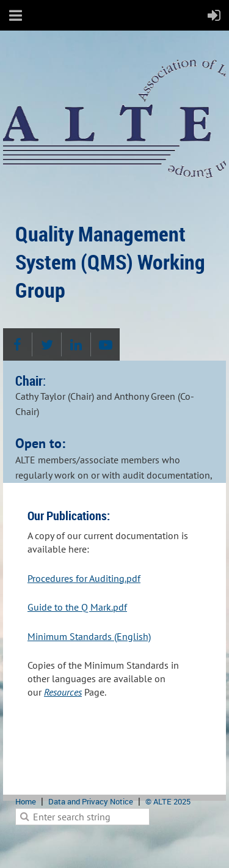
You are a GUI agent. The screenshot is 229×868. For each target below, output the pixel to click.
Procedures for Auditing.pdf (84, 578)
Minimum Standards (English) (89, 636)
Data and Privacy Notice (91, 801)
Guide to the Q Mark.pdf (77, 607)
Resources (63, 692)
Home (26, 801)
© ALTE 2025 (168, 801)
